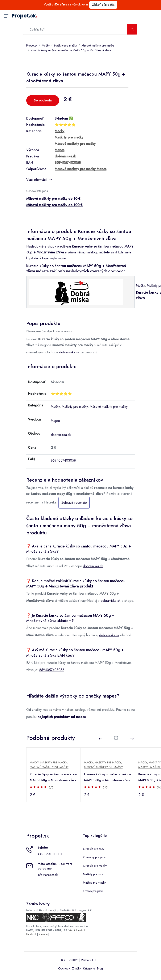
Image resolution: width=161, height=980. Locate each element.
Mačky (46, 45)
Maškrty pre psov (93, 874)
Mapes (56, 421)
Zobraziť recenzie (74, 503)
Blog (100, 968)
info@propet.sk (48, 875)
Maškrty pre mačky (66, 45)
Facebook (31, 934)
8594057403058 (63, 460)
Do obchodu (43, 100)
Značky (76, 968)
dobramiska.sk (69, 352)
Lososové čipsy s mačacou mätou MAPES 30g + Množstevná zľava (108, 777)
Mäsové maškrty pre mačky (98, 45)
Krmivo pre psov (93, 891)
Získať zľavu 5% (103, 5)
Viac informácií (39, 180)
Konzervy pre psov (94, 857)
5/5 (51, 787)
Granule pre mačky (95, 866)
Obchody (64, 968)
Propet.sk (24, 16)
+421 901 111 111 (50, 854)
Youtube (43, 934)
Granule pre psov (94, 849)
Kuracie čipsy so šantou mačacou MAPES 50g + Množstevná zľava (53, 777)
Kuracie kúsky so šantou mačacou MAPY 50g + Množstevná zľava (71, 50)
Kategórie (89, 968)
